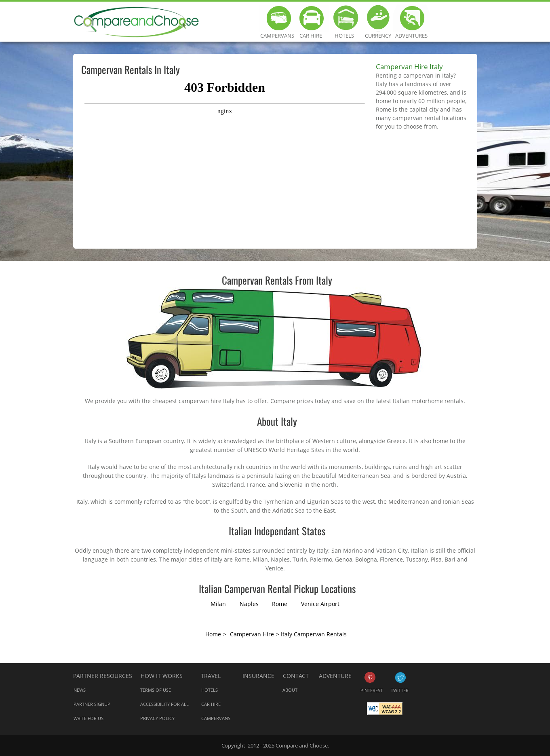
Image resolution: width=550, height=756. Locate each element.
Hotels (345, 18)
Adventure (335, 676)
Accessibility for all (164, 704)
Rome (280, 604)
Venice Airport (320, 604)
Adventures (412, 18)
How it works (162, 676)
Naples (249, 604)
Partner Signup (92, 704)
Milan (218, 604)
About (290, 690)
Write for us (89, 718)
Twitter (400, 677)
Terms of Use (156, 690)
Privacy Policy (157, 718)
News (80, 690)
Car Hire (311, 18)
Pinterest (370, 677)
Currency (378, 18)
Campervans (277, 18)
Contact (296, 676)
